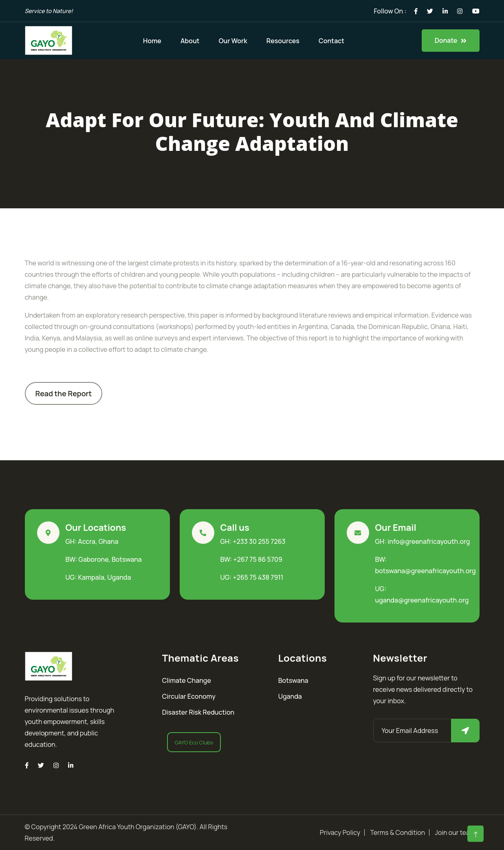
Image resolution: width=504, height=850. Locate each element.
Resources (283, 41)
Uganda (290, 696)
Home (152, 41)
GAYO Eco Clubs (194, 742)
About (190, 41)
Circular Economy (189, 696)
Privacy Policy (340, 832)
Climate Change (187, 680)
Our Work (233, 41)
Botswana (293, 680)
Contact (331, 41)
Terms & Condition (397, 832)
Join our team (455, 832)
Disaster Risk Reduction (198, 712)
